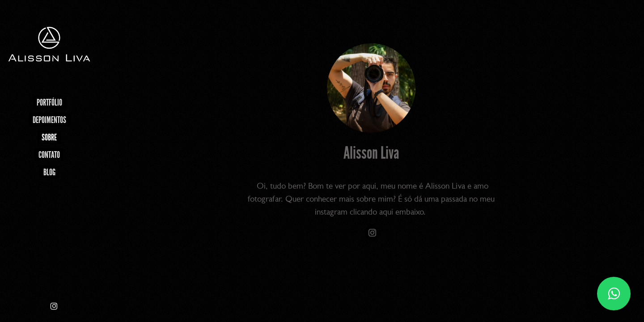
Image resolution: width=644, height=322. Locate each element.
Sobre (49, 137)
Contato (49, 155)
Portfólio (49, 102)
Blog (49, 172)
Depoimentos (49, 120)
